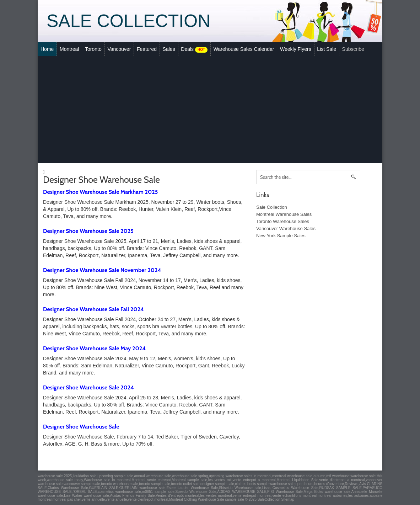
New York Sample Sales (281, 236)
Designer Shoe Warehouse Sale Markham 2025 (100, 192)
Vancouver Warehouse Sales (286, 228)
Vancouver (119, 49)
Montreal (69, 49)
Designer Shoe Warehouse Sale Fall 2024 (93, 309)
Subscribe (353, 49)
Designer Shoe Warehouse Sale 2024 (88, 387)
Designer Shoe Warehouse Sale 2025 (88, 231)
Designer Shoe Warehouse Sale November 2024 (102, 270)
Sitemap (288, 499)
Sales (169, 49)
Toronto (93, 49)
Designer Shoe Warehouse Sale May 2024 (94, 348)
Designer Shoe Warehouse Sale (81, 427)
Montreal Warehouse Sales (284, 214)
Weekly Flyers (296, 49)
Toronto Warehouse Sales (283, 221)
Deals (194, 49)
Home (47, 49)
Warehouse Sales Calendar (244, 49)
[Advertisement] (210, 110)
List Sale (327, 49)
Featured (147, 49)
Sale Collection (128, 21)
